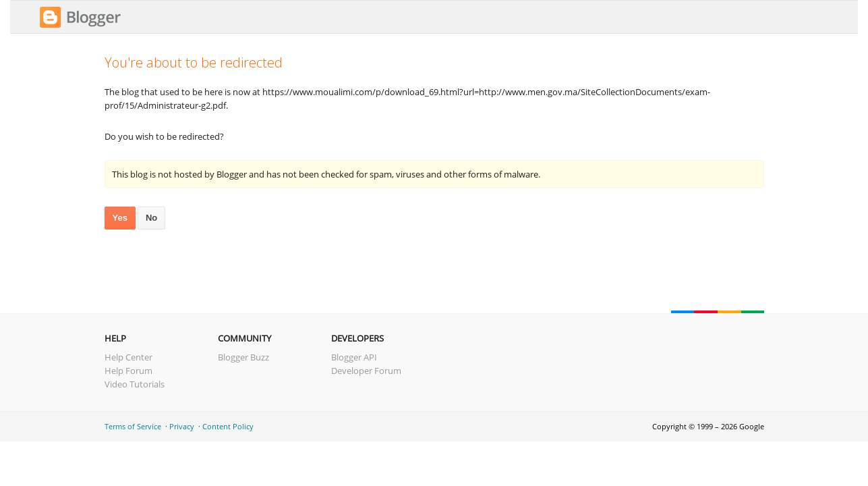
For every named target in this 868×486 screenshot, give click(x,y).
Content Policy (228, 426)
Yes (120, 218)
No (151, 218)
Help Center (128, 357)
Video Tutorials (135, 384)
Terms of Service (133, 426)
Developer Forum (366, 371)
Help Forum (128, 371)
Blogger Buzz (243, 357)
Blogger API (354, 357)
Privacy (182, 426)
